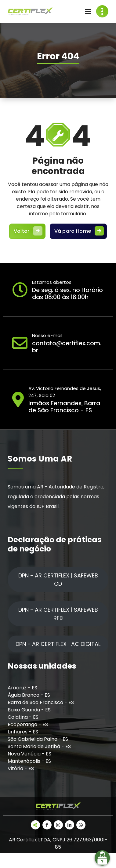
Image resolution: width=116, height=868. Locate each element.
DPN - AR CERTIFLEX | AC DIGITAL (58, 644)
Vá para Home (78, 231)
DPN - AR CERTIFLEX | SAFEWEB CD (58, 580)
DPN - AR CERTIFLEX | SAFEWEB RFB (58, 614)
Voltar (27, 231)
